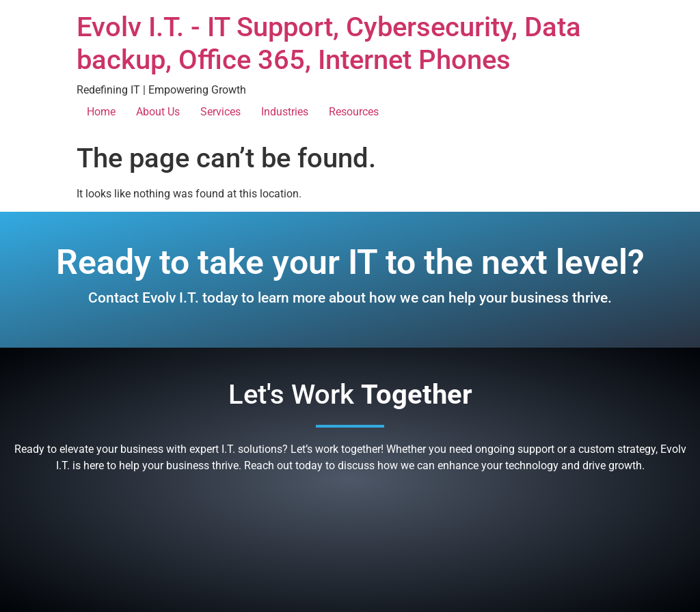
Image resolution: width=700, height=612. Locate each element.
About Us (158, 112)
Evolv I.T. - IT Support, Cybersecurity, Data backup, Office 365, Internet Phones (329, 43)
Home (101, 112)
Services (220, 112)
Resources (354, 112)
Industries (285, 112)
